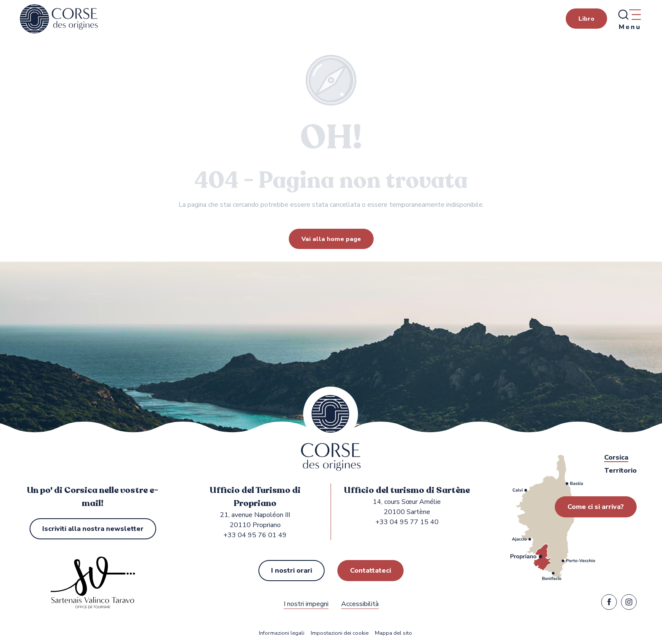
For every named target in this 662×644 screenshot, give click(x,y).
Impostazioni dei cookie (340, 633)
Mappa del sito (393, 633)
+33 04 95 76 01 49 (255, 535)
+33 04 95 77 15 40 (407, 522)
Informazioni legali (282, 633)
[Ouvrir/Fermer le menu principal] (629, 19)
